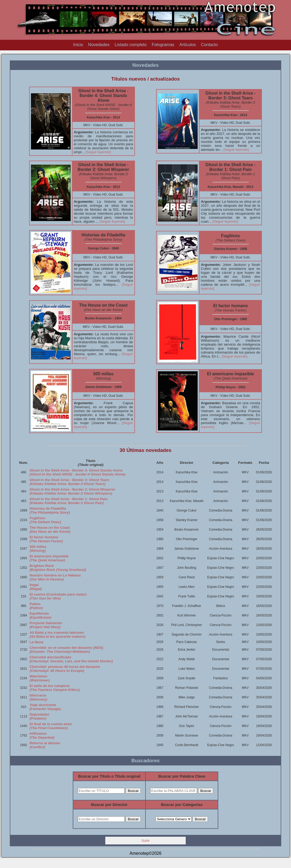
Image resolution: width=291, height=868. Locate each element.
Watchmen (40, 678)
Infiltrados (42, 735)
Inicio (78, 45)
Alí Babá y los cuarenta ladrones (58, 635)
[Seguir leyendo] (98, 152)
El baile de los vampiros (55, 688)
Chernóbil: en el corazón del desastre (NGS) (66, 650)
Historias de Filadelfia (50, 510)
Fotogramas (163, 45)
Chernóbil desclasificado (71, 659)
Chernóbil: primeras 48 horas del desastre (65, 669)
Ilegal (36, 587)
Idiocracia (38, 697)
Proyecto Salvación (46, 625)
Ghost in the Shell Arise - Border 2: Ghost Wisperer (72, 491)
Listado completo (131, 45)
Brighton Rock (58, 568)
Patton (36, 606)
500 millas (38, 549)
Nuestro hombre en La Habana (55, 577)
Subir (145, 841)
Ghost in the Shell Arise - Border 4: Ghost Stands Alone (78, 472)
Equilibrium (40, 615)
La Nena (37, 642)
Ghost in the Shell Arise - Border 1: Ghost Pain (69, 501)
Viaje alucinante (45, 707)
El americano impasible (49, 558)
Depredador (40, 716)
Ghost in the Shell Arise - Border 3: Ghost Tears (69, 482)
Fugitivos (45, 520)
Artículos (188, 45)
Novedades (99, 45)
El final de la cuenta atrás (51, 726)
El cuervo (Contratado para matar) (58, 596)
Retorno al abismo (45, 745)
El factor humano (46, 539)
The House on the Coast (50, 530)
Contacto (209, 45)
